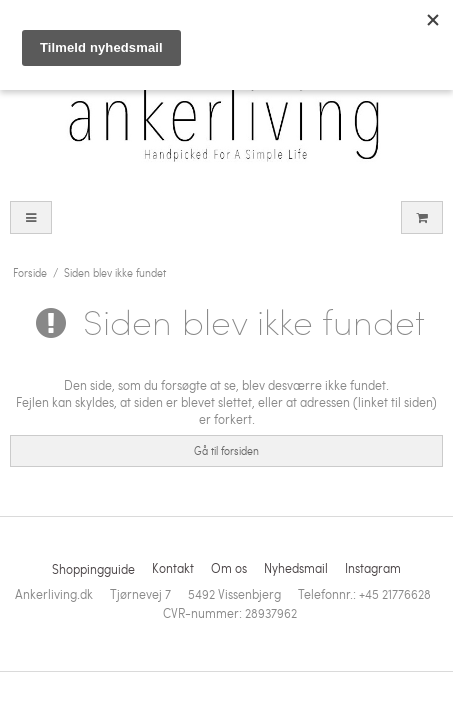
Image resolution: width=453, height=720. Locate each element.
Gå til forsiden (226, 450)
